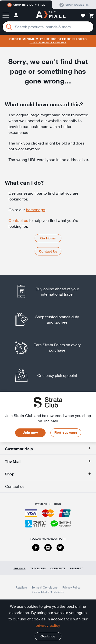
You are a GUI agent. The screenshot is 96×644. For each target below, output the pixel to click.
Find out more (66, 433)
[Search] (9, 27)
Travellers (38, 568)
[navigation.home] (51, 15)
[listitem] (48, 291)
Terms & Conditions (45, 587)
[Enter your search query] (48, 27)
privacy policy (48, 625)
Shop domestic (74, 5)
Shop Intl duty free (26, 5)
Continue (48, 636)
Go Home (48, 238)
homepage (36, 210)
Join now (30, 433)
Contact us (18, 220)
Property (76, 568)
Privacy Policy (71, 587)
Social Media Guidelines (48, 592)
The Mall (20, 568)
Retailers (21, 587)
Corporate (58, 568)
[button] (6, 15)
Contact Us (48, 251)
